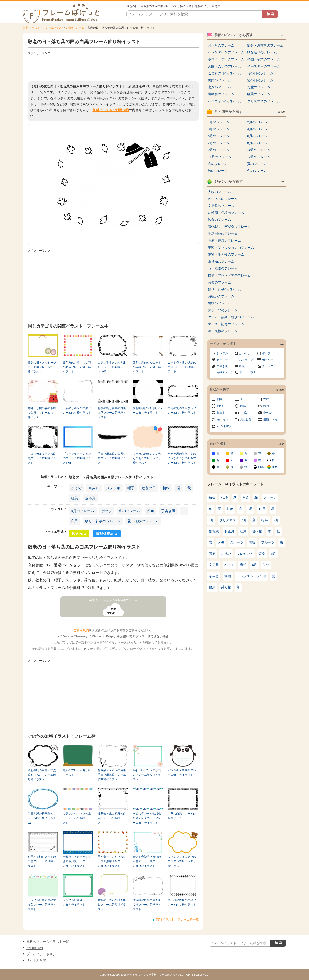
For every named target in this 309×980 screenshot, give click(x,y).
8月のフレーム (258, 143)
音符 (243, 565)
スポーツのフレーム (223, 310)
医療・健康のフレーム (224, 241)
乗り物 (226, 587)
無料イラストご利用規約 (111, 110)
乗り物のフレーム (221, 261)
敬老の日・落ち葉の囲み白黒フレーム (113, 600)
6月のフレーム (258, 136)
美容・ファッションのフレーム (231, 248)
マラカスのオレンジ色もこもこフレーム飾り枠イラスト (147, 458)
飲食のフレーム (219, 220)
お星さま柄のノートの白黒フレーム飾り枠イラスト (42, 861)
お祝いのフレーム (221, 296)
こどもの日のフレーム (224, 73)
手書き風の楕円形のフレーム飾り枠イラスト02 (42, 818)
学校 (266, 565)
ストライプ (246, 360)
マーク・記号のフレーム (226, 324)
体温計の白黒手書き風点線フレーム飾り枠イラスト (147, 905)
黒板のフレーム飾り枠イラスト (77, 773)
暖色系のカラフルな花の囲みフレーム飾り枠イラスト (77, 367)
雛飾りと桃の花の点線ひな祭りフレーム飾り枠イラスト (42, 413)
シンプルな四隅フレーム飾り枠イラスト (77, 902)
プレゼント (245, 554)
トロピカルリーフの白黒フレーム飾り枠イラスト (42, 458)
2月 (276, 520)
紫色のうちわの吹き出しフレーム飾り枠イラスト (112, 905)
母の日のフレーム (260, 73)
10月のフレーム (259, 150)
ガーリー (222, 360)
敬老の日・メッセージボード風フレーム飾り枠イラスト (42, 367)
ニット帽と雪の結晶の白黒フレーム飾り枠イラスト (182, 367)
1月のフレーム (219, 122)
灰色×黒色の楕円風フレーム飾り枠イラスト (148, 410)
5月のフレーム (219, 136)
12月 (262, 509)
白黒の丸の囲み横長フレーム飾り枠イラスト (182, 410)
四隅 (220, 406)
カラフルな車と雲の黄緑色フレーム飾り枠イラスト (42, 905)
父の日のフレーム (260, 80)
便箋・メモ (270, 419)
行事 (265, 520)
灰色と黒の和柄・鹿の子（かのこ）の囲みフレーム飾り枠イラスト (182, 458)
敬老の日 (149, 488)
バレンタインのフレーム (226, 52)
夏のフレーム (257, 164)
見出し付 (246, 419)
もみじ (94, 488)
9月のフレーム (75, 28)
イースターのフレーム (264, 66)
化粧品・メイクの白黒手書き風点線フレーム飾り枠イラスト (112, 775)
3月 (250, 509)
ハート (229, 565)
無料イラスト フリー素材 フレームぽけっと (152, 975)
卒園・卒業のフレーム (264, 59)
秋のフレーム (218, 171)
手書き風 (168, 511)
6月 (274, 554)
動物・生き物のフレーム (226, 254)
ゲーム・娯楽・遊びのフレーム (231, 317)
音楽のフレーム (219, 282)
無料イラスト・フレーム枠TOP (43, 28)
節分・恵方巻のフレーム (265, 45)
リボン (244, 413)
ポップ (107, 511)
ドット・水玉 (248, 372)
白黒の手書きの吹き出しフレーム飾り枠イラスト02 (112, 367)
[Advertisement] (113, 67)
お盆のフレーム (259, 87)
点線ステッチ (225, 372)
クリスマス (228, 520)
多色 (275, 467)
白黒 (74, 521)
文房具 (214, 565)
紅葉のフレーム (259, 94)
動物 (230, 509)
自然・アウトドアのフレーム (229, 275)
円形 (243, 406)
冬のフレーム (129, 511)
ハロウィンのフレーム (224, 101)
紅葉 (74, 498)
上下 (243, 399)
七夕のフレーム (219, 87)
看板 (252, 542)
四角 (151, 511)
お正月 (229, 531)
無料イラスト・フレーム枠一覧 (177, 919)
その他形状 (224, 426)
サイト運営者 (36, 960)
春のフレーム (218, 164)
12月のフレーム (259, 157)
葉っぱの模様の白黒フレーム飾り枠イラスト (182, 902)
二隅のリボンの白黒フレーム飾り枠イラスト (77, 410)
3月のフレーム (219, 129)
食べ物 (257, 531)
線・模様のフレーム (223, 331)
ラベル (267, 413)
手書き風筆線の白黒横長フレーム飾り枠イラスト (112, 458)
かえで (76, 488)
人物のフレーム (219, 192)
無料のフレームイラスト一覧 (48, 942)
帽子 (131, 488)
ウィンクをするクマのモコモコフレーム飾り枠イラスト (182, 861)
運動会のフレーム (221, 94)
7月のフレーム (219, 143)
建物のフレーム (219, 303)
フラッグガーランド (251, 576)
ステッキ (113, 488)
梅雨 (228, 576)
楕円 (266, 406)
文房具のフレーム (221, 206)
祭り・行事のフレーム (103, 521)
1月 (211, 520)
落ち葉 (90, 498)
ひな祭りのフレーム (262, 52)
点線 (246, 498)
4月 (244, 520)
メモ (221, 542)
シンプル (222, 353)
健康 (212, 587)
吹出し (221, 413)
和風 (242, 366)
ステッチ (270, 498)
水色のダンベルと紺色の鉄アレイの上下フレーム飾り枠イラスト (147, 818)
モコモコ (223, 419)
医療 (212, 554)
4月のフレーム (258, 129)
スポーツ (237, 542)
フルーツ (268, 542)
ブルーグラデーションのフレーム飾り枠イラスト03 (77, 458)
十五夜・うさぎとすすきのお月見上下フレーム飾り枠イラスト (77, 861)
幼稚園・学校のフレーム (226, 213)
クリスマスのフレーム (264, 101)
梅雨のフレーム (219, 80)
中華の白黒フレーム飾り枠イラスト (182, 816)
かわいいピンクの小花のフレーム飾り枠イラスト (147, 775)
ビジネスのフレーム (223, 199)
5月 (255, 565)
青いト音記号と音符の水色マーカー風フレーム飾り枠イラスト (147, 861)
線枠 (224, 498)
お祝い (226, 554)
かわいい (245, 353)
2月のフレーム (258, 122)
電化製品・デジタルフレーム (229, 227)
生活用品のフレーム (223, 233)
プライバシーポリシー (43, 954)
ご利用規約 (81, 630)
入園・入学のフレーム (224, 66)
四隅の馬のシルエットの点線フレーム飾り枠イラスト (147, 367)
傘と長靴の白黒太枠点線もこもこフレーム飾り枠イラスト (42, 775)
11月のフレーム (220, 157)
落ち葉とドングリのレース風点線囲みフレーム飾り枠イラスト (112, 861)
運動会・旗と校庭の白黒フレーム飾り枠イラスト (112, 818)
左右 (266, 399)
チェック (268, 366)
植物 (166, 488)
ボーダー (268, 360)
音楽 (262, 554)
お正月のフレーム (221, 45)
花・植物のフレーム (143, 521)
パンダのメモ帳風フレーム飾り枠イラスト (182, 773)
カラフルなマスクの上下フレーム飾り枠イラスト (77, 818)
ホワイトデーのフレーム (226, 59)
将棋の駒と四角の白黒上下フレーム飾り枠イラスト (112, 413)
